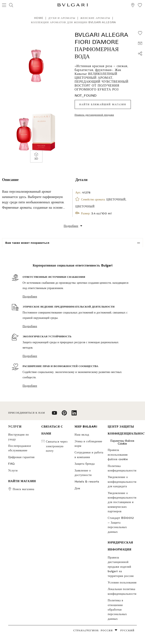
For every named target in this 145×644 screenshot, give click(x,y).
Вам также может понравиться (27, 243)
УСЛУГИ (13, 470)
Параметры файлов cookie (122, 442)
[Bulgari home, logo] (73, 6)
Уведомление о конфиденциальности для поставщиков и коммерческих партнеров (122, 502)
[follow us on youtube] (54, 414)
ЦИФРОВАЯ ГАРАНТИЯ (21, 457)
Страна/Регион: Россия (93, 630)
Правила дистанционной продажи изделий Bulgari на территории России (121, 567)
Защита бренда (85, 464)
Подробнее (30, 296)
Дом (77, 488)
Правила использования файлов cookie (118, 455)
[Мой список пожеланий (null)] (140, 6)
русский (127, 630)
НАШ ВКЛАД (82, 435)
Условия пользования (122, 582)
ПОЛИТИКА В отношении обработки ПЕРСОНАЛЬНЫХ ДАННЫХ (117, 610)
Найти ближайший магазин (103, 104)
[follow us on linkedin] (74, 414)
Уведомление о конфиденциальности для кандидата (122, 482)
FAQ (11, 464)
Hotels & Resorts (87, 482)
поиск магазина (23, 489)
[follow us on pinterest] (64, 414)
